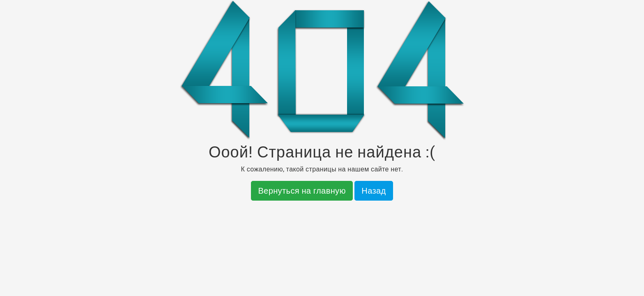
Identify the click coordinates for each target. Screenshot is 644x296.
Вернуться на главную (302, 191)
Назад (374, 191)
